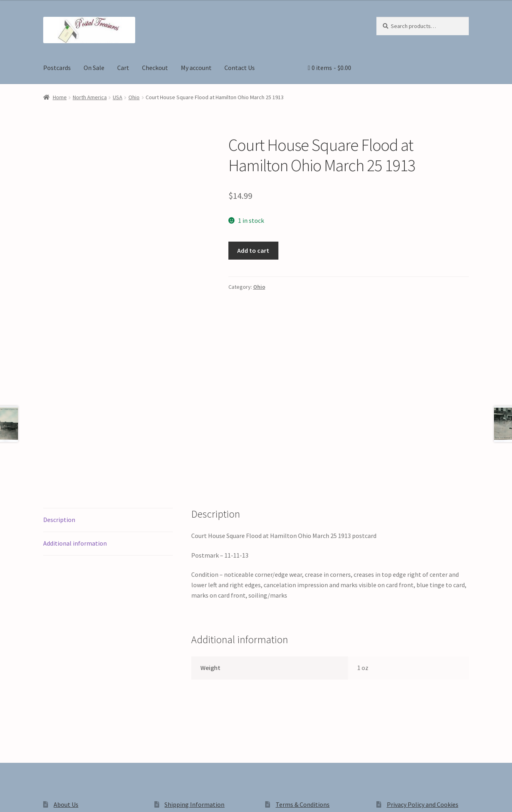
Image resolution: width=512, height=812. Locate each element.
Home (60, 97)
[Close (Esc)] (67, 797)
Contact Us (240, 68)
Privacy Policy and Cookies (423, 683)
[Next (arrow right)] (28, 808)
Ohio (134, 97)
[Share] (48, 797)
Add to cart (253, 250)
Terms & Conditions (303, 683)
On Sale (94, 68)
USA (118, 97)
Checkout (155, 68)
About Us (66, 683)
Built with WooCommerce (156, 744)
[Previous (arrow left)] (9, 808)
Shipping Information (194, 683)
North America (90, 97)
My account (196, 68)
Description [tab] (59, 398)
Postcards (57, 68)
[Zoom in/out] (9, 797)
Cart (123, 68)
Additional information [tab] (75, 422)
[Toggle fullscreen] (28, 797)
